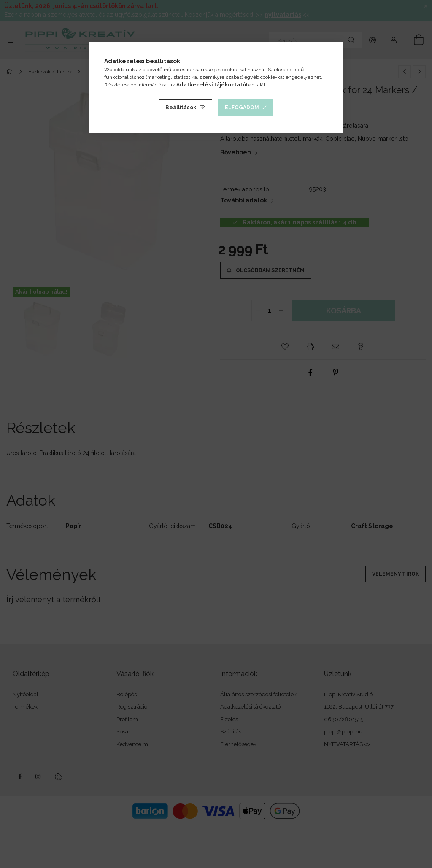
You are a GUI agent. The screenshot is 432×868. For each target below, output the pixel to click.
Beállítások (181, 108)
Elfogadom (242, 108)
